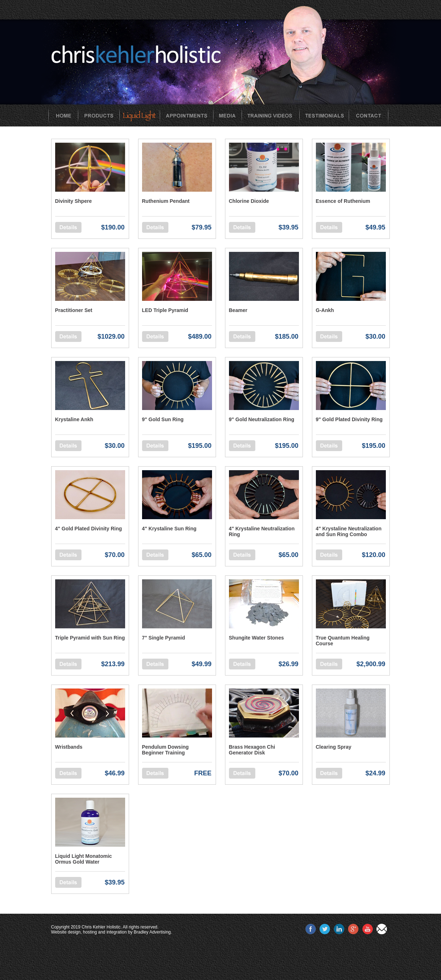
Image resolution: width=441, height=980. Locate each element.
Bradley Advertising (152, 932)
